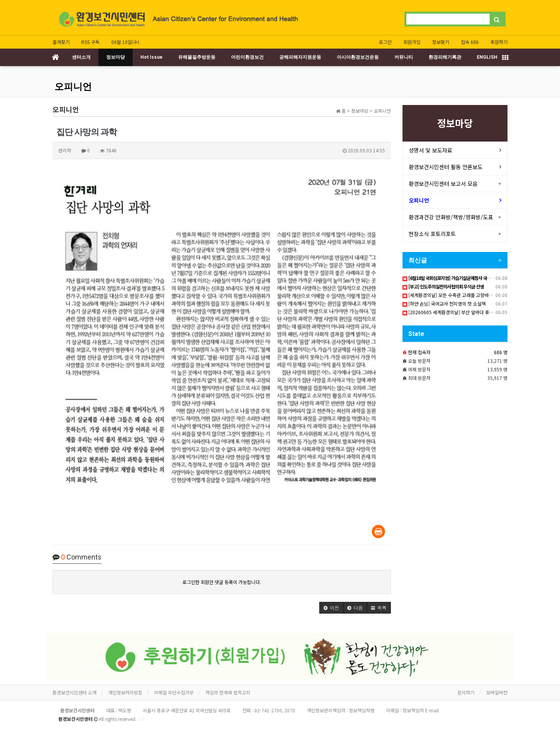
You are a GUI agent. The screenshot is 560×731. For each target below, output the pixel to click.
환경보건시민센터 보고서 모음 (443, 184)
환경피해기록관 (445, 57)
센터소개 (81, 57)
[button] (331, 608)
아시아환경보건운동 (358, 57)
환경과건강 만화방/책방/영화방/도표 (451, 217)
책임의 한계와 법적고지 (228, 692)
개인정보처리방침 (125, 692)
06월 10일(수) (125, 42)
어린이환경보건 (247, 57)
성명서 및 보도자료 (430, 150)
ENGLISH (487, 57)
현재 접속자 (419, 352)
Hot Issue (151, 57)
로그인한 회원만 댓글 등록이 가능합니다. (222, 582)
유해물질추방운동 (197, 57)
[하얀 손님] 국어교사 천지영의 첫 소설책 (444, 303)
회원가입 (412, 42)
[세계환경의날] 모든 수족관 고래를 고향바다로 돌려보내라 (461, 295)
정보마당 (115, 57)
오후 (141, 719)
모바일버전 (497, 692)
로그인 (385, 42)
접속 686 (470, 42)
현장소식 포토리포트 (432, 234)
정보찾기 (441, 42)
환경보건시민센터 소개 (74, 692)
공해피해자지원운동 (300, 57)
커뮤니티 (404, 57)
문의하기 (466, 692)
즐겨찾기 (61, 42)
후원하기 (499, 42)
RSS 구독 (90, 42)
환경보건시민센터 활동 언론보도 (446, 167)
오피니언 (73, 87)
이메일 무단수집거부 (174, 692)
